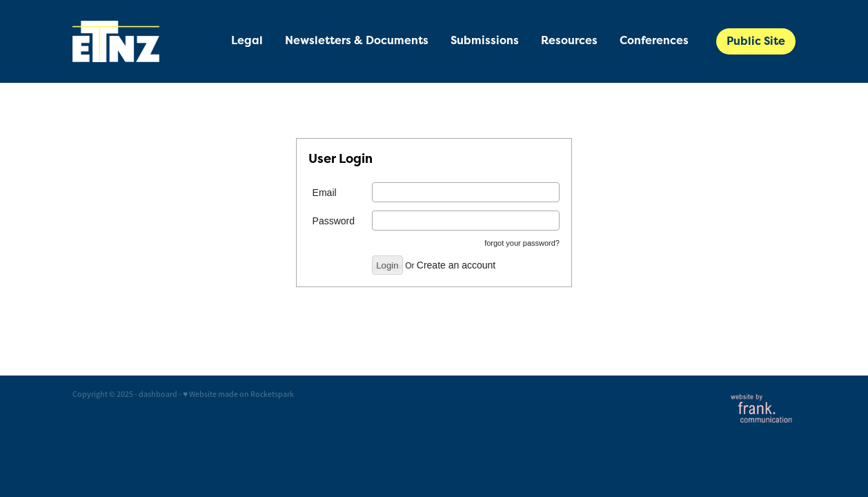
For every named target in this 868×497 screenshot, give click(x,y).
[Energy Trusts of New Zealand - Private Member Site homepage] (145, 41)
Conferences (654, 40)
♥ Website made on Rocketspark (238, 394)
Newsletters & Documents (357, 40)
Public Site (756, 41)
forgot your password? (522, 243)
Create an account (456, 265)
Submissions (485, 40)
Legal (247, 40)
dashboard (158, 394)
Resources (569, 40)
